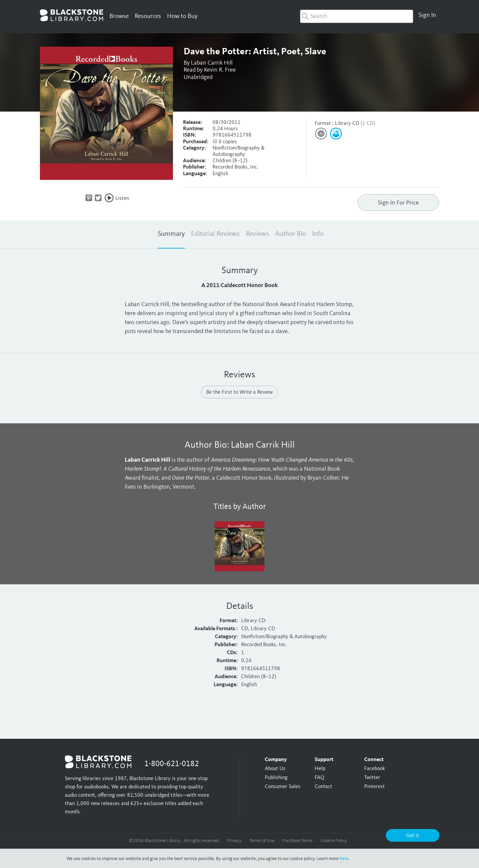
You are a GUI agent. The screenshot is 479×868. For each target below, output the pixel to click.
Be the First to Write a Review (239, 392)
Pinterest (375, 787)
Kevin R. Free (220, 70)
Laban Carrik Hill (212, 63)
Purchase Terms (298, 841)
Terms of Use (262, 841)
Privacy (234, 841)
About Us (275, 769)
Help (320, 769)
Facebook (375, 769)
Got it (413, 836)
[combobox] (357, 16)
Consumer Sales (283, 787)
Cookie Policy (334, 841)
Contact (323, 787)
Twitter (372, 778)
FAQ (319, 778)
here (344, 859)
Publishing (276, 778)
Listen (122, 199)
